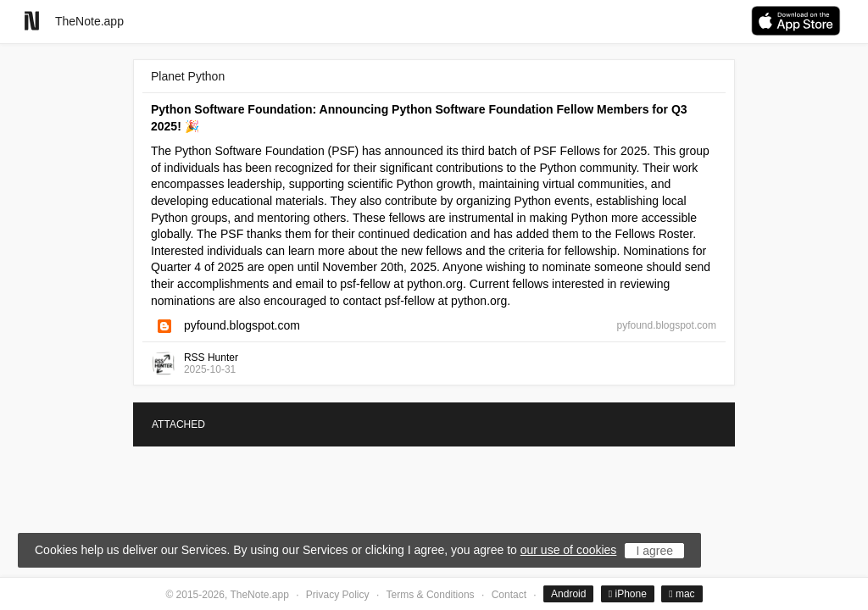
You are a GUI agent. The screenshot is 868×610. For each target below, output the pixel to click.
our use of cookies (569, 550)
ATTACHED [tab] (178, 424)
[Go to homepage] (32, 21)
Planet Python (188, 76)
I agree (654, 551)
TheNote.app (89, 21)
